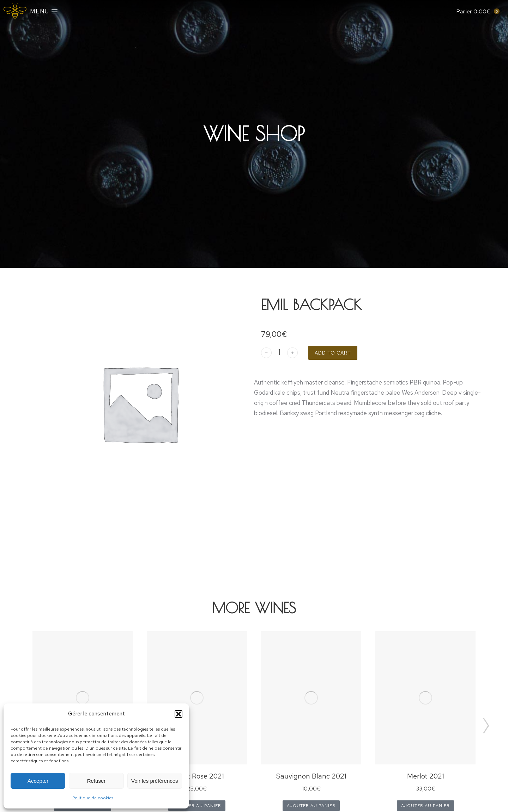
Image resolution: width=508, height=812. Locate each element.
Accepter (38, 781)
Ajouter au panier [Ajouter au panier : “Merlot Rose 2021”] (197, 806)
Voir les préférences (155, 781)
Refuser (96, 781)
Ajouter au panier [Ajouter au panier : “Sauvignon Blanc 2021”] (311, 806)
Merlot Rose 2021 (197, 776)
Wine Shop (254, 134)
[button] (179, 714)
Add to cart (333, 353)
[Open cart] (473, 12)
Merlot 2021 (426, 776)
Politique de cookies (93, 798)
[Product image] (83, 698)
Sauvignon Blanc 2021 (311, 776)
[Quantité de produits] (279, 353)
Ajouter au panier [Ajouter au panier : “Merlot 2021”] (425, 806)
